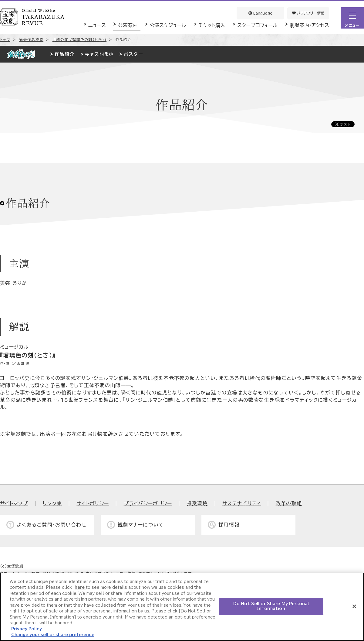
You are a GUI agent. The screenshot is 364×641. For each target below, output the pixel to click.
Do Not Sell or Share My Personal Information (271, 606)
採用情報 (229, 525)
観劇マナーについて (141, 525)
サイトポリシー (93, 503)
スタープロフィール (257, 25)
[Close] (354, 606)
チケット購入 (212, 25)
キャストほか (99, 54)
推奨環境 (197, 503)
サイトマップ (14, 503)
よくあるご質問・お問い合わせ (52, 525)
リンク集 (52, 503)
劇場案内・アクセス (309, 25)
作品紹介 (64, 54)
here (80, 587)
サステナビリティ (242, 503)
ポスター (133, 54)
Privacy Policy (27, 629)
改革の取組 (289, 503)
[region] (182, 607)
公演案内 (128, 25)
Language (260, 13)
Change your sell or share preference (53, 635)
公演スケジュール (168, 25)
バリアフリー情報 (308, 13)
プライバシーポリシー (148, 503)
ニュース (97, 25)
